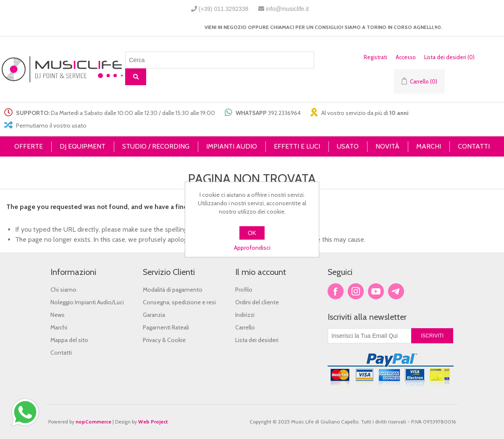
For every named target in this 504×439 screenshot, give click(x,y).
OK (252, 233)
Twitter (356, 291)
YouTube (376, 291)
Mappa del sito (69, 340)
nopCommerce (93, 422)
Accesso (406, 57)
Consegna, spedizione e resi (179, 302)
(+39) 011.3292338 (224, 9)
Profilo (244, 290)
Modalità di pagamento (173, 290)
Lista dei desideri (257, 340)
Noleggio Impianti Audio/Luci (87, 302)
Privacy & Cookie (164, 340)
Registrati (375, 57)
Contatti (61, 353)
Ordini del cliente (257, 302)
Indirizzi (245, 315)
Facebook (336, 291)
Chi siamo (63, 290)
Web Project (153, 422)
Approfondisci (252, 248)
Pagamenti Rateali (166, 327)
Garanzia (154, 315)
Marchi (59, 327)
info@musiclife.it (287, 9)
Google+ (396, 291)
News (58, 315)
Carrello (245, 327)
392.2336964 (284, 113)
